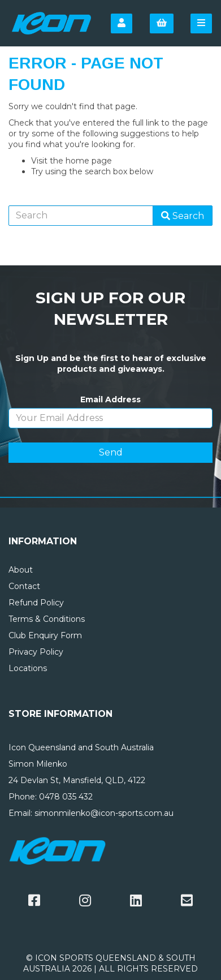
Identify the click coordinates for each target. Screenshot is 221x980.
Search (183, 216)
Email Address (110, 399)
